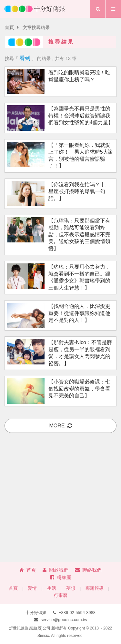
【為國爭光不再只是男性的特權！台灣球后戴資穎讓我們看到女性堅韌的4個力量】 (81, 116)
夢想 (71, 588)
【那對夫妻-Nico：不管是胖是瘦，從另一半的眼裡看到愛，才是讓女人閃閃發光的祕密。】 (80, 353)
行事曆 (61, 595)
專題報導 (95, 588)
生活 (52, 588)
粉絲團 (61, 577)
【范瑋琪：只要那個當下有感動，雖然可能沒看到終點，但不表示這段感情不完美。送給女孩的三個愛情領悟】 (79, 235)
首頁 (9, 28)
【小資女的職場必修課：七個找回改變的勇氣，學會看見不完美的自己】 (79, 389)
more (61, 426)
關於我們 (55, 570)
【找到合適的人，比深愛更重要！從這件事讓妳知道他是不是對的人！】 (79, 313)
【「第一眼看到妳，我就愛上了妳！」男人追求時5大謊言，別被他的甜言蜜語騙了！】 (81, 155)
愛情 (32, 588)
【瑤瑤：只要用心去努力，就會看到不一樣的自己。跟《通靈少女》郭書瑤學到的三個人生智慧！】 (79, 277)
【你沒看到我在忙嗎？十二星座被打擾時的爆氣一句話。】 (79, 191)
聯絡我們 (88, 570)
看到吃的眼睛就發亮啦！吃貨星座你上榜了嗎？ (79, 76)
